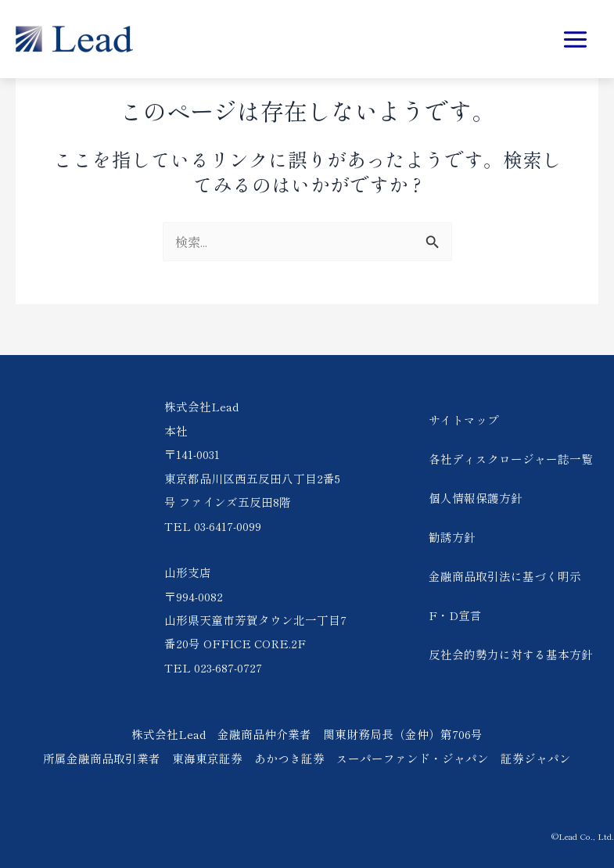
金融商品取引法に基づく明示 (505, 576)
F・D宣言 (455, 615)
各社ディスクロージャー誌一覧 (511, 459)
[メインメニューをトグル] (575, 39)
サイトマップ (464, 420)
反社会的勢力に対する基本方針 (511, 654)
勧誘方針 (452, 537)
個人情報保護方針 (476, 498)
